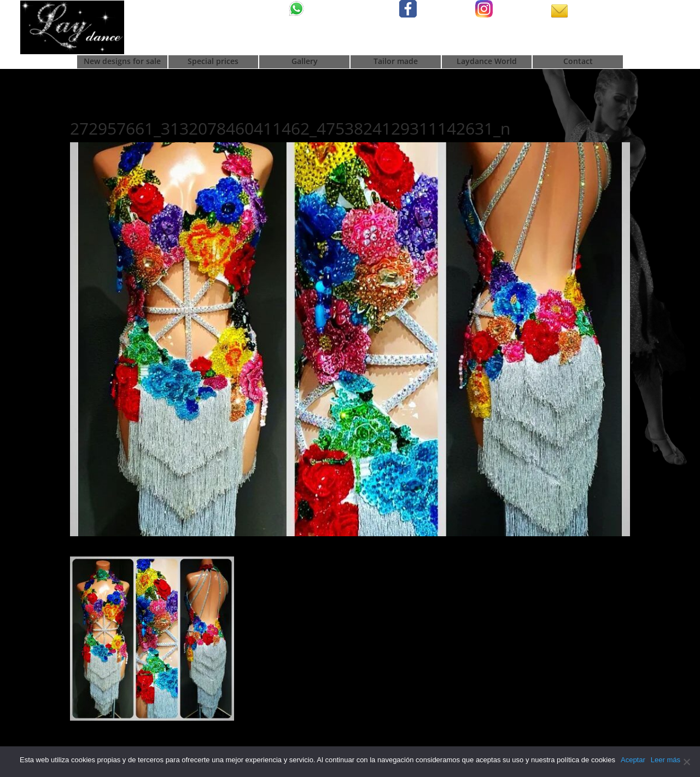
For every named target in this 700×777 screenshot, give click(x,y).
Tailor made (396, 62)
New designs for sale (122, 62)
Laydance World (487, 62)
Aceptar (633, 760)
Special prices (213, 62)
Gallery (305, 62)
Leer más (666, 760)
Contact (578, 62)
